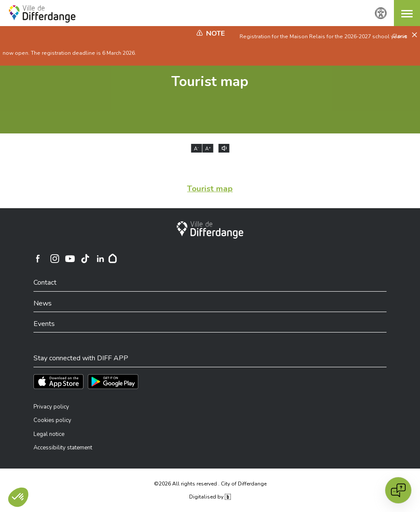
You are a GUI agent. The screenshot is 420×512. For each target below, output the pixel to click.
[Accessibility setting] (381, 13)
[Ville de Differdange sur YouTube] (70, 259)
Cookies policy (52, 420)
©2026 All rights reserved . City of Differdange (210, 484)
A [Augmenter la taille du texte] (208, 149)
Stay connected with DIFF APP (81, 358)
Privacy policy (51, 407)
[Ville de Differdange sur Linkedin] (100, 259)
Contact (45, 283)
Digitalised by (210, 497)
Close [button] (400, 36)
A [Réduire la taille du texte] (197, 149)
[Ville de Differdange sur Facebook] (38, 259)
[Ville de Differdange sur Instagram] (55, 259)
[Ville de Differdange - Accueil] (42, 14)
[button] (407, 13)
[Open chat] (398, 490)
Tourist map (210, 81)
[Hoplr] (113, 259)
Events (44, 324)
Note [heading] (215, 33)
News (43, 303)
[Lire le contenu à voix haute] (224, 148)
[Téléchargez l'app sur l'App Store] (58, 382)
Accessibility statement (63, 448)
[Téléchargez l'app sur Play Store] (113, 382)
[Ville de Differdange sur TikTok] (85, 259)
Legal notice (49, 434)
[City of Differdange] (210, 230)
